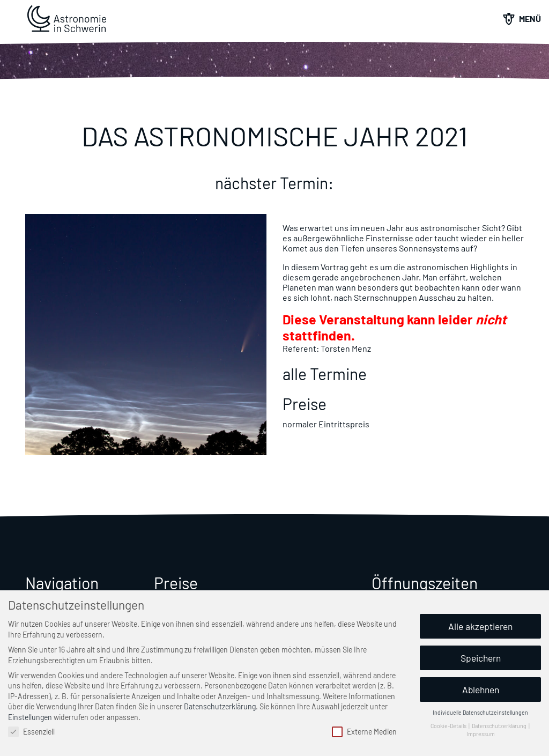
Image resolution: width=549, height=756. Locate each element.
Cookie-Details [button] (449, 726)
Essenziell (31, 732)
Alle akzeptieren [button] (480, 626)
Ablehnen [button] (481, 690)
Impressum (481, 734)
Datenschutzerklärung (220, 706)
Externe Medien (364, 732)
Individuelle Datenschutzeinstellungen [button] (480, 712)
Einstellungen (30, 717)
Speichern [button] (481, 658)
